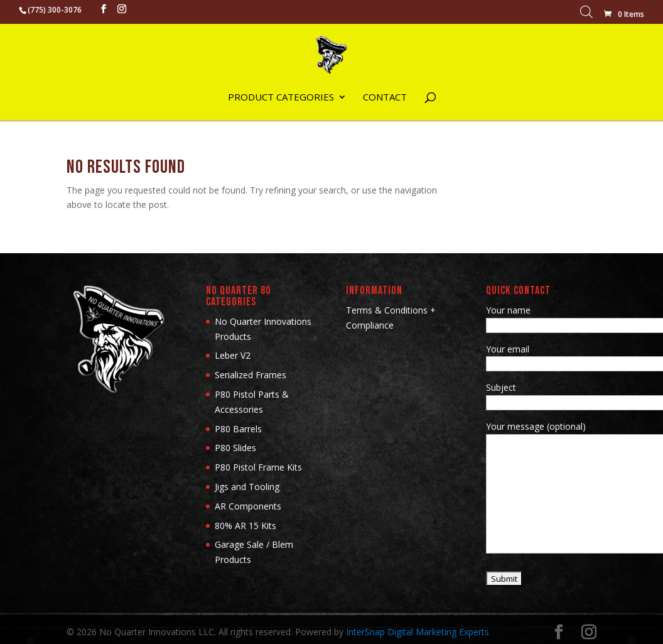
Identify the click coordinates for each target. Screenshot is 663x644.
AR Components (248, 506)
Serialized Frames (251, 375)
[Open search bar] (586, 15)
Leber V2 (233, 355)
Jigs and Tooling (247, 487)
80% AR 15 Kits (245, 526)
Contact (385, 98)
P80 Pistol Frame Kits (258, 467)
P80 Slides (235, 448)
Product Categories (281, 98)
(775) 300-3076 (55, 10)
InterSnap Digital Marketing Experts (418, 632)
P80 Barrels (238, 429)
